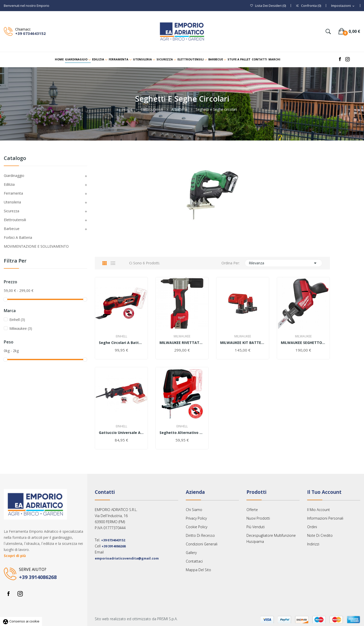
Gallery (191, 553)
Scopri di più (15, 556)
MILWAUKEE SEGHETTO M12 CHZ (303, 343)
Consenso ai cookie (21, 621)
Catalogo (15, 159)
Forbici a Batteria (18, 237)
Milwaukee (21, 328)
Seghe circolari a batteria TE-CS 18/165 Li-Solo (121, 343)
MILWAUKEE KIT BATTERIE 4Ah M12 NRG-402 (243, 343)
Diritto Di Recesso (200, 535)
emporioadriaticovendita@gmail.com (127, 558)
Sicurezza (12, 211)
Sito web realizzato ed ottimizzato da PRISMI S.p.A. (136, 619)
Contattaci (194, 561)
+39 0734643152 (30, 33)
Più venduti (256, 527)
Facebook (8, 594)
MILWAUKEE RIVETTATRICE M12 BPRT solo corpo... (182, 343)
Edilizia (9, 184)
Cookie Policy (197, 527)
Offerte (252, 510)
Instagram (20, 594)
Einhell (17, 320)
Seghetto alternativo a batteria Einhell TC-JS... (182, 433)
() (268, 6)
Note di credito (320, 535)
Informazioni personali (325, 518)
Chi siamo (194, 510)
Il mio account (318, 510)
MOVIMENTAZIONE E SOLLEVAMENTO (36, 246)
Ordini (312, 527)
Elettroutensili (15, 220)
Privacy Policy (196, 518)
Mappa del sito (198, 570)
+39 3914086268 (38, 577)
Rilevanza (284, 263)
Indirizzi (313, 544)
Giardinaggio (14, 176)
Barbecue (12, 229)
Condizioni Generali (202, 544)
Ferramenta (13, 193)
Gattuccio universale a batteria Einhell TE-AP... (121, 433)
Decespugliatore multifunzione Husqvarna (271, 538)
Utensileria (12, 202)
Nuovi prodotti (258, 518)
